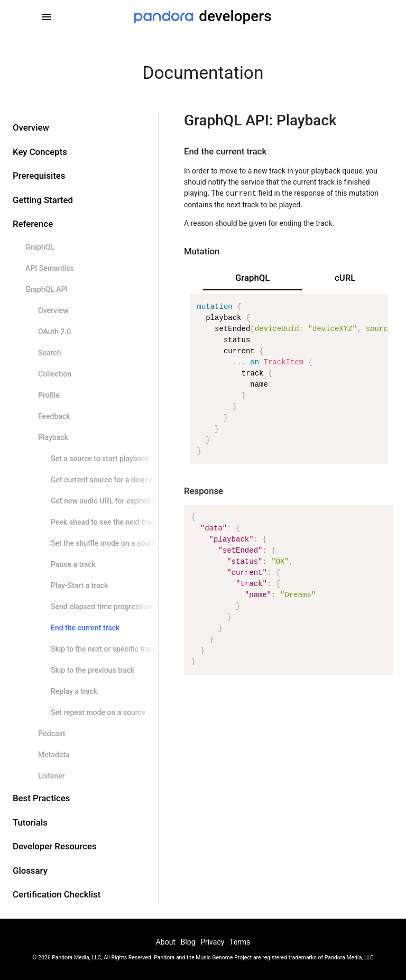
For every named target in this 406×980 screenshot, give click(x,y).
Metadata (54, 755)
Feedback (54, 416)
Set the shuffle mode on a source (105, 543)
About (166, 942)
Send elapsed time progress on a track (114, 607)
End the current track (85, 628)
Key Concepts (40, 152)
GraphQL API (47, 289)
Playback (53, 437)
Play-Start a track (79, 585)
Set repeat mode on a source (98, 712)
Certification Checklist (57, 894)
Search (49, 353)
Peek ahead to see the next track (104, 522)
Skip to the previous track (93, 670)
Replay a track (74, 691)
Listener (52, 776)
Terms (240, 942)
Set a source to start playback (100, 459)
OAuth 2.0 (54, 332)
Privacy (212, 942)
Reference (33, 224)
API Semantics (50, 268)
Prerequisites (39, 176)
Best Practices (41, 798)
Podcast (52, 734)
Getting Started (43, 200)
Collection (55, 374)
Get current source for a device (101, 480)
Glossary (30, 871)
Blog (188, 942)
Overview (31, 127)
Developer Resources (55, 846)
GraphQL (40, 247)
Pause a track (73, 564)
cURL (345, 278)
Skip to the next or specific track (104, 649)
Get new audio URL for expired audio (111, 501)
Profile (49, 395)
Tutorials (30, 822)
